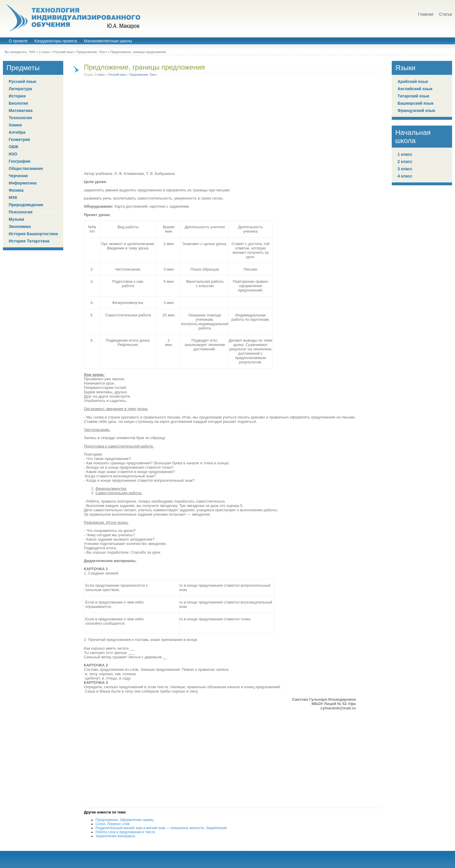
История (17, 96)
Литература (20, 89)
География (20, 161)
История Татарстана (29, 241)
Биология (18, 103)
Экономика (20, 226)
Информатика (23, 183)
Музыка (16, 219)
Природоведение (26, 205)
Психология (21, 212)
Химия (15, 125)
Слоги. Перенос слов (113, 824)
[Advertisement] (220, 125)
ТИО (32, 52)
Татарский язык (413, 96)
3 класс (405, 169)
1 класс (405, 154)
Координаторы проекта (56, 41)
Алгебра (17, 132)
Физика (16, 190)
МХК (13, 197)
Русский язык (63, 52)
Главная (426, 14)
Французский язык (416, 110)
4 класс (405, 176)
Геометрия (19, 139)
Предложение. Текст (92, 52)
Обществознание (26, 168)
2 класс (44, 52)
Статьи (446, 14)
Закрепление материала (115, 836)
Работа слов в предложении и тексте (125, 832)
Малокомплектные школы (108, 41)
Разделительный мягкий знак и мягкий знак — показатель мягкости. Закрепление (161, 828)
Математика (21, 110)
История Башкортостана (33, 234)
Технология (20, 118)
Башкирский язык (416, 103)
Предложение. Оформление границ (124, 820)
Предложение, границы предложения (144, 67)
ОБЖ (13, 147)
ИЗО (13, 154)
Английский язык (415, 89)
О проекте (18, 41)
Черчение (18, 176)
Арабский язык (413, 81)
